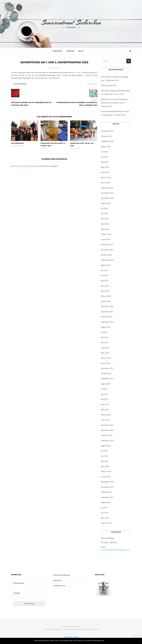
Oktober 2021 (106, 373)
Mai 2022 (105, 343)
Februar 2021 (106, 415)
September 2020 (107, 440)
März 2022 (105, 353)
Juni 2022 (105, 337)
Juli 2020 (104, 451)
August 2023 (106, 265)
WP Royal (59, 629)
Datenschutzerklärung (61, 575)
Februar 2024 (106, 234)
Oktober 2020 (106, 435)
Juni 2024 (105, 214)
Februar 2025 (106, 177)
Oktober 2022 (106, 317)
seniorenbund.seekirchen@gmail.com (115, 550)
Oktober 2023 (106, 255)
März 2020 (105, 466)
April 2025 (105, 167)
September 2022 (107, 322)
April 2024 (105, 224)
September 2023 (107, 260)
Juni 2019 (105, 513)
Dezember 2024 (107, 188)
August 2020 (106, 446)
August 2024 (106, 203)
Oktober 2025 (106, 136)
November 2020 (107, 430)
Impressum (57, 580)
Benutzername (19, 583)
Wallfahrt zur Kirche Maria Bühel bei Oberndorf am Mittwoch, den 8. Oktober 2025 (115, 103)
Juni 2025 (105, 157)
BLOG (81, 51)
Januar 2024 (106, 239)
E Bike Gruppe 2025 (109, 85)
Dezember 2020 (107, 425)
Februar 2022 (106, 358)
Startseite (57, 51)
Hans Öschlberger (20, 84)
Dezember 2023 (107, 244)
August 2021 (106, 384)
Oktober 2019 (106, 492)
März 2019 (105, 518)
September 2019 (107, 497)
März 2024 (105, 229)
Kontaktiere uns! (59, 586)
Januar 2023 (106, 301)
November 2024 (107, 193)
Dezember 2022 (107, 306)
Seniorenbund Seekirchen (71, 23)
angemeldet (23, 166)
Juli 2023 (104, 270)
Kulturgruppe (17, 143)
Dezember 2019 (107, 482)
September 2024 (107, 198)
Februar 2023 (106, 296)
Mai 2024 (105, 219)
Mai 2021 (105, 399)
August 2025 (106, 147)
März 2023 (105, 291)
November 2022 (107, 312)
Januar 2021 (106, 420)
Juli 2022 (104, 332)
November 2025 (107, 131)
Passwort (17, 593)
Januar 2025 (106, 183)
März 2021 (105, 410)
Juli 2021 (104, 389)
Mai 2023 (105, 281)
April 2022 (105, 348)
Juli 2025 (104, 152)
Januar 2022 (106, 363)
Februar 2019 (106, 523)
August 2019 (106, 502)
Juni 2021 (105, 394)
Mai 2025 (105, 162)
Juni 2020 (105, 456)
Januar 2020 (106, 477)
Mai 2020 (105, 461)
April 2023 (105, 286)
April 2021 (105, 404)
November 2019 (107, 487)
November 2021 (107, 368)
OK (107, 641)
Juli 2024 (104, 208)
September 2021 (107, 379)
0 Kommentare (92, 84)
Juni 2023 (105, 275)
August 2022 (106, 327)
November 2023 (107, 250)
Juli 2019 (104, 508)
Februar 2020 (106, 471)
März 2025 (105, 172)
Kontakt (71, 51)
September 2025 (107, 141)
